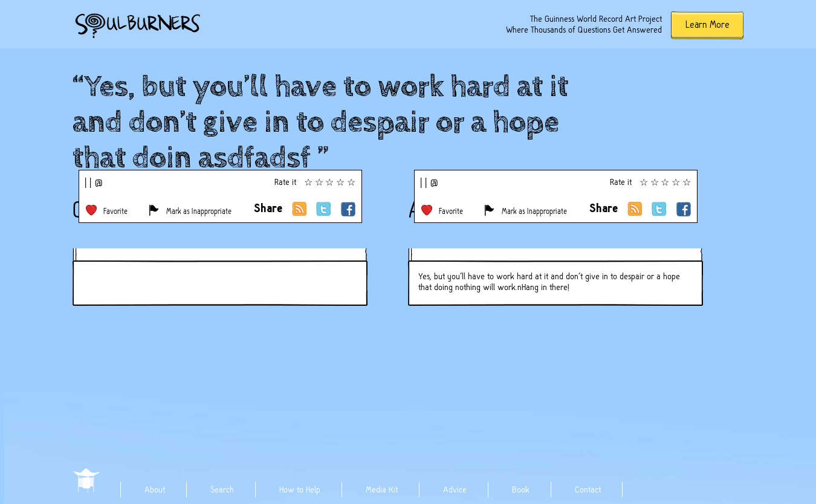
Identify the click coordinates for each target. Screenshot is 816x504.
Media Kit (382, 489)
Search (222, 489)
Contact (588, 489)
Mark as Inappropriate (199, 211)
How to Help (300, 489)
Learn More (708, 24)
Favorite (115, 211)
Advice (455, 489)
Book (521, 489)
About (155, 489)
